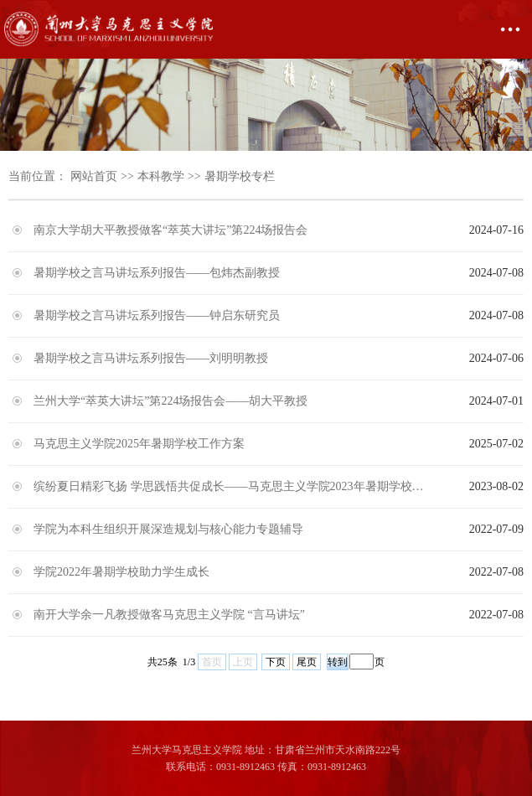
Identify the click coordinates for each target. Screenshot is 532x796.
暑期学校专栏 (240, 176)
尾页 (307, 662)
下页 (276, 662)
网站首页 (94, 176)
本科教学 (161, 176)
